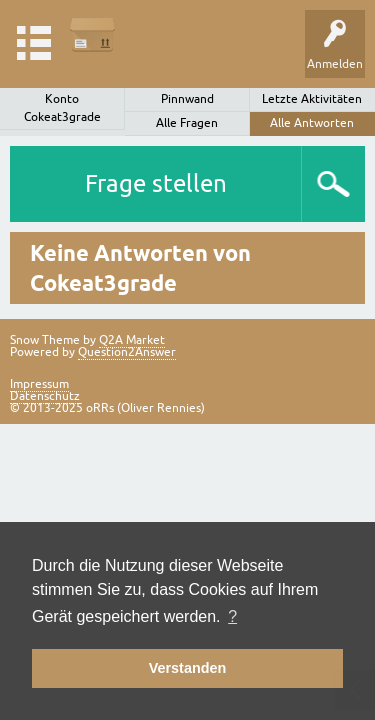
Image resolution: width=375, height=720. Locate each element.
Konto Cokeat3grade (62, 108)
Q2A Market (132, 340)
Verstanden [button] (188, 668)
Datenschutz (45, 396)
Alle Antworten (312, 123)
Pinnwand (187, 99)
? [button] (232, 616)
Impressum (39, 384)
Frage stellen (156, 183)
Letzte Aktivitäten (312, 99)
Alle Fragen (187, 123)
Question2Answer (127, 352)
